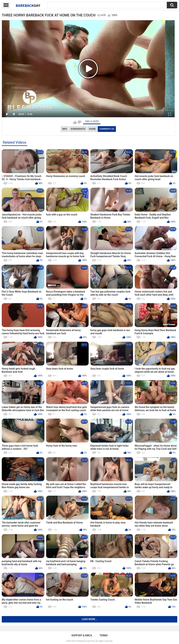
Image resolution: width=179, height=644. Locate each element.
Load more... (90, 619)
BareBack (28, 5)
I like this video (75, 122)
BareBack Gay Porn (86, 641)
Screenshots (78, 129)
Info (65, 129)
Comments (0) (107, 129)
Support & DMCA (82, 635)
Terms (104, 635)
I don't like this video (79, 122)
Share (92, 129)
